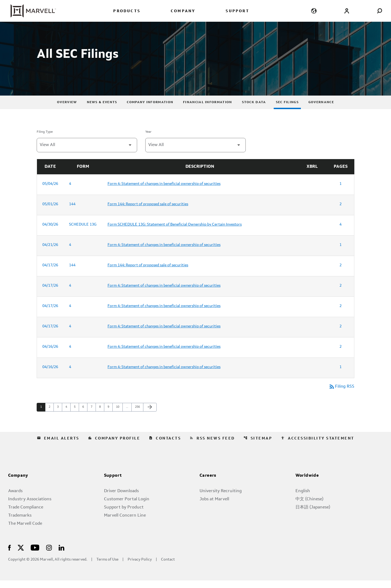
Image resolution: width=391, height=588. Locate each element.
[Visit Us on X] (21, 555)
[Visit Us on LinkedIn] (62, 555)
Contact (168, 567)
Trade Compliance (26, 515)
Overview (67, 110)
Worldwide (307, 483)
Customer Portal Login (127, 507)
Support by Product (124, 515)
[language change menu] (314, 11)
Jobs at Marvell (214, 507)
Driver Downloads (121, 499)
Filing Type (45, 140)
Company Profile (114, 446)
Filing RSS (341, 394)
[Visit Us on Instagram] (49, 555)
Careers (208, 483)
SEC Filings (287, 110)
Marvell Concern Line (125, 523)
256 (138, 415)
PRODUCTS (127, 11)
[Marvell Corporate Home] (30, 11)
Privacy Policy (140, 567)
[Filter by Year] (195, 153)
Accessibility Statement (318, 446)
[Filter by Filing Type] (87, 153)
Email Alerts (58, 446)
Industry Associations (30, 507)
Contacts (165, 446)
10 (119, 415)
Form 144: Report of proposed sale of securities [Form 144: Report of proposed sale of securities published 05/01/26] (148, 212)
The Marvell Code (25, 531)
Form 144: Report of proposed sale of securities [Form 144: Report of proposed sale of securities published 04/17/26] (148, 273)
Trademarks (20, 523)
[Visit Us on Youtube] (35, 555)
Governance (321, 110)
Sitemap (258, 446)
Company (18, 483)
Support (113, 483)
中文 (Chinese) (309, 507)
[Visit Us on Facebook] (10, 555)
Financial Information (207, 110)
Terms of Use (107, 567)
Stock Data (254, 110)
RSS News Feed (212, 446)
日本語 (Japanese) (313, 515)
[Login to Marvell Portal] (347, 11)
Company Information (150, 110)
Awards (15, 499)
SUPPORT (237, 11)
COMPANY (183, 11)
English (303, 499)
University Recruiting (221, 499)
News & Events (102, 110)
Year (148, 140)
